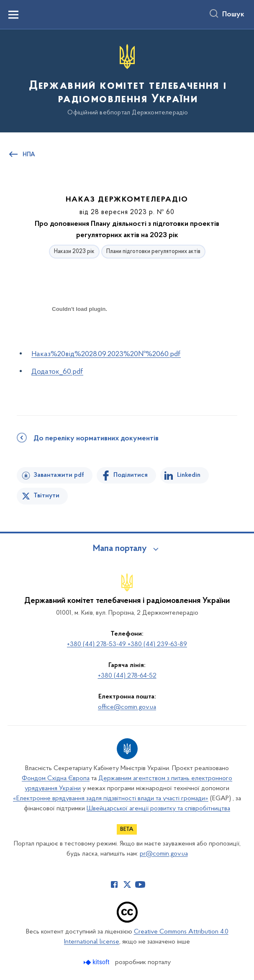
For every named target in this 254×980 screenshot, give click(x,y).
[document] (80, 338)
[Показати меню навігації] (13, 15)
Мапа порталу (120, 549)
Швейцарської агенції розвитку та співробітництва (158, 809)
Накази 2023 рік (74, 252)
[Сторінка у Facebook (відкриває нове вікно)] (114, 884)
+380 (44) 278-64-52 (127, 676)
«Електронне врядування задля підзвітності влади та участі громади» (111, 799)
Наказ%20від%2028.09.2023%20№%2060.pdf (106, 354)
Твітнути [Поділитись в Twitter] (46, 496)
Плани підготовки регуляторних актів (153, 252)
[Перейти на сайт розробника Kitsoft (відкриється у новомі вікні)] (97, 962)
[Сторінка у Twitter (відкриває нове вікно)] (127, 884)
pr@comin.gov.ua (164, 854)
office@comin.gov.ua (127, 707)
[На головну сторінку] (127, 80)
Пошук (233, 15)
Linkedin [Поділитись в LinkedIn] (189, 475)
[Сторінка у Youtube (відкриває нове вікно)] (140, 884)
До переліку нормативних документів (96, 439)
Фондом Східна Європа (56, 778)
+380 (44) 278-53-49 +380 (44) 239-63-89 (127, 644)
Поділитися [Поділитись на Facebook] (131, 475)
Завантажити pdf (59, 475)
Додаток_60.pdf (57, 372)
